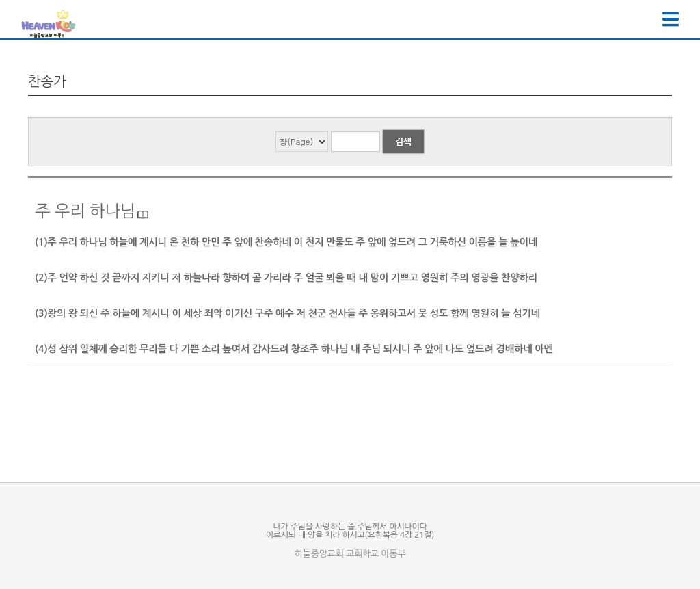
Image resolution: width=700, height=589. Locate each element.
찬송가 (47, 81)
